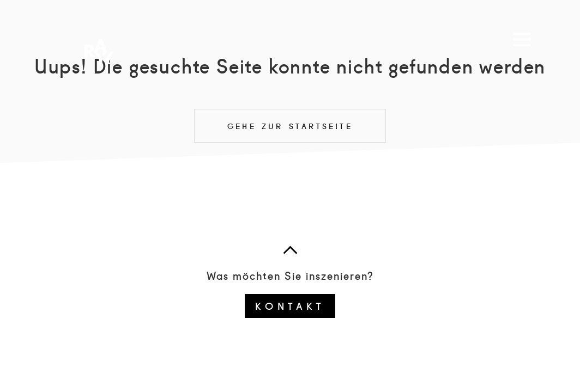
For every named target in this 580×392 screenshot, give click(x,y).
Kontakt (290, 305)
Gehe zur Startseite (290, 126)
